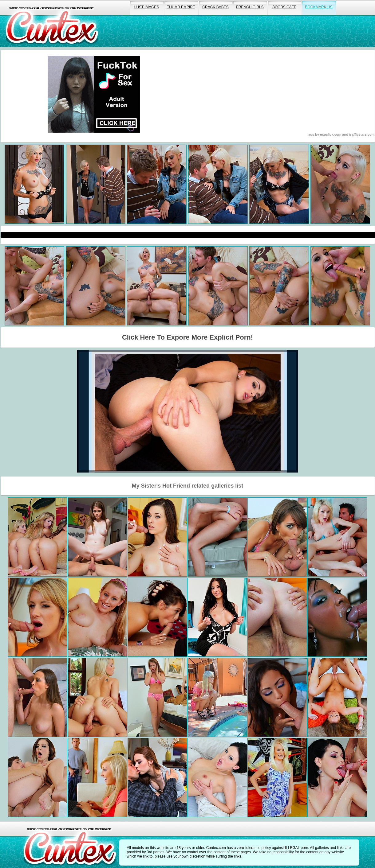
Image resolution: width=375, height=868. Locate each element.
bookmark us (319, 7)
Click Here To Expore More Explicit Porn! (187, 337)
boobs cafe (284, 7)
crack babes (215, 7)
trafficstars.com (362, 134)
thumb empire (181, 7)
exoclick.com (331, 134)
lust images (147, 7)
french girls (250, 7)
